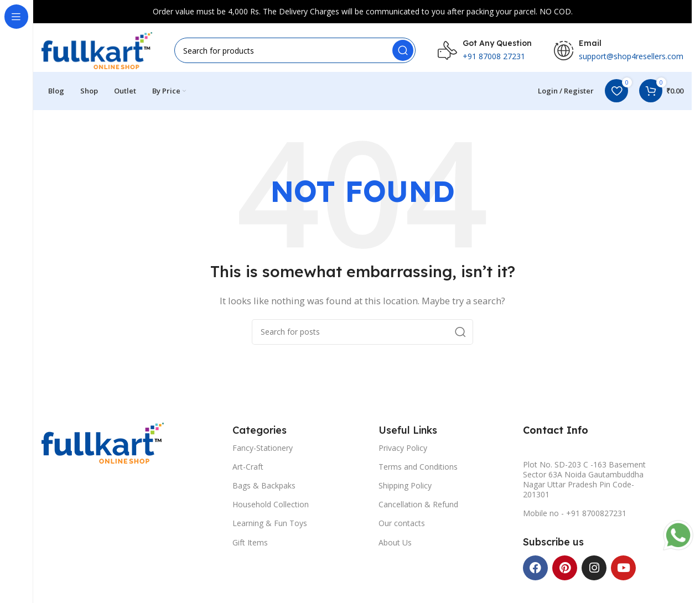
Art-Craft (248, 468)
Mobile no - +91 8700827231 (575, 515)
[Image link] (103, 444)
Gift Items (250, 544)
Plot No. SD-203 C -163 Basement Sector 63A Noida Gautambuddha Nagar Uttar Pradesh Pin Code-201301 (584, 481)
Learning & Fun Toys (270, 525)
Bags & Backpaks (264, 488)
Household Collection (271, 506)
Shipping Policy (405, 488)
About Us (395, 544)
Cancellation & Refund (418, 506)
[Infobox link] (485, 51)
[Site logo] (97, 50)
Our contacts (402, 525)
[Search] (295, 51)
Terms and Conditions (418, 468)
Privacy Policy (403, 449)
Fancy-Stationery (263, 449)
